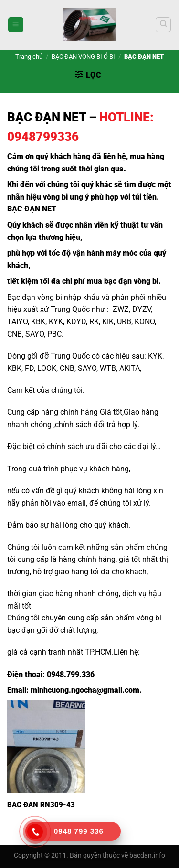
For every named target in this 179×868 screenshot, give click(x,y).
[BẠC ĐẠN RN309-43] (46, 747)
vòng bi (55, 197)
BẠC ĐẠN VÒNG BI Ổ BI (83, 56)
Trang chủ (29, 56)
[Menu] (16, 25)
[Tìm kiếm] (163, 25)
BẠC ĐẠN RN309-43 (41, 805)
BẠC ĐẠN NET (47, 117)
